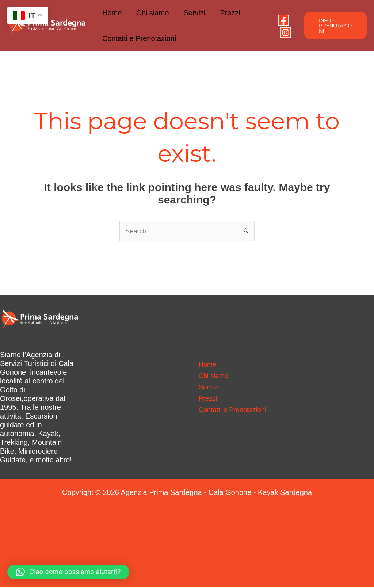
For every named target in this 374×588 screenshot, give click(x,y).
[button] (335, 26)
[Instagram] (286, 33)
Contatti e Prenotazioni (139, 38)
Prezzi (230, 13)
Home (112, 13)
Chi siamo (152, 13)
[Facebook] (283, 20)
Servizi (194, 13)
